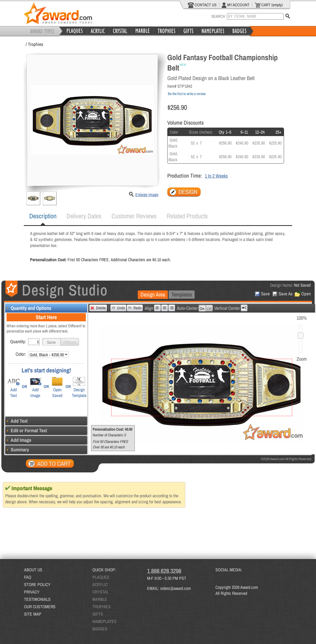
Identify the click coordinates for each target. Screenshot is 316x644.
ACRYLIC (100, 584)
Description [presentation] (43, 216)
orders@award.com (175, 588)
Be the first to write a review (187, 94)
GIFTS (98, 614)
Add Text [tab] (16, 421)
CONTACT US (202, 5)
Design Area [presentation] (153, 294)
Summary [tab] (17, 450)
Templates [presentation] (182, 294)
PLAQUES (101, 577)
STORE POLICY (37, 584)
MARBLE (100, 599)
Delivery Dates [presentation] (84, 216)
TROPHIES (102, 607)
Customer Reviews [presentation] (134, 216)
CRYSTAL (100, 592)
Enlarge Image (147, 195)
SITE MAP (33, 614)
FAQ (28, 577)
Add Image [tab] (18, 440)
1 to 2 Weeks (216, 176)
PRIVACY (32, 592)
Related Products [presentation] (187, 216)
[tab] (43, 216)
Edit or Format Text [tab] (26, 430)
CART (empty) (269, 5)
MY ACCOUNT (236, 5)
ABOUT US (33, 570)
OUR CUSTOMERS (40, 607)
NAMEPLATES (104, 621)
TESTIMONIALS (37, 599)
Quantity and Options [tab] (28, 308)
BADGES (100, 629)
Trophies (36, 44)
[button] (51, 342)
